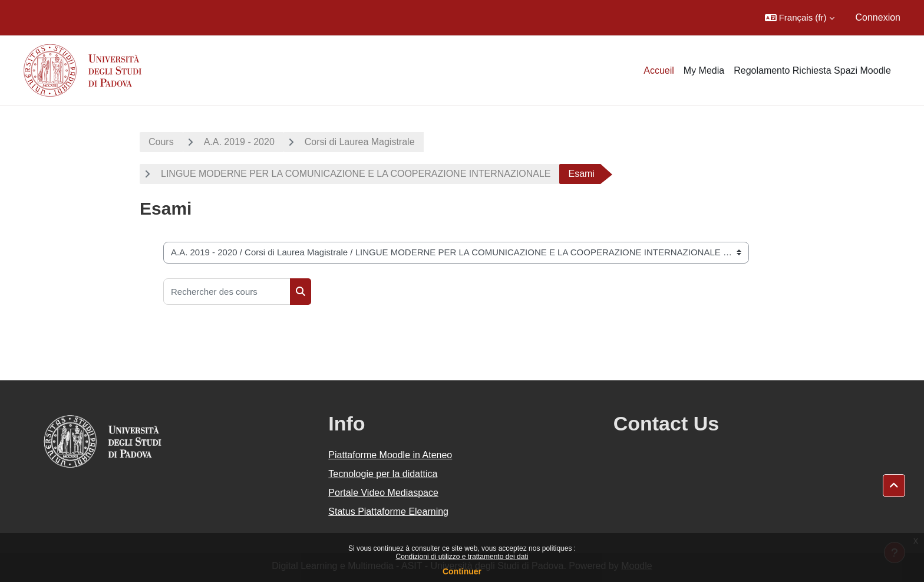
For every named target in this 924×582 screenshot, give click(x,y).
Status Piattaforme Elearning (388, 512)
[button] (800, 18)
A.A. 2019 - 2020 (239, 142)
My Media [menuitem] (704, 70)
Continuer (462, 571)
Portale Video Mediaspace (383, 493)
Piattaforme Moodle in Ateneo (390, 455)
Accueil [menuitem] (659, 70)
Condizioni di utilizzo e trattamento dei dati (462, 557)
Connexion (878, 17)
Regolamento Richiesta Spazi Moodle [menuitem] (812, 70)
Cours (161, 142)
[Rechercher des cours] (227, 292)
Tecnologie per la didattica (383, 474)
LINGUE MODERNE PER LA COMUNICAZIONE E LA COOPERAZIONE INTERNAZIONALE (356, 174)
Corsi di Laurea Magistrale (360, 142)
